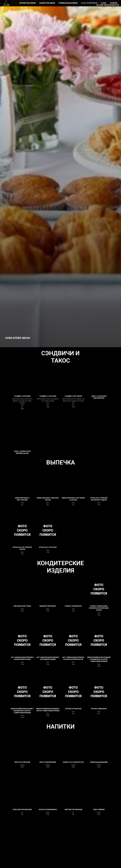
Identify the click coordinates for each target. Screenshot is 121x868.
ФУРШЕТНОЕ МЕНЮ (28, 3)
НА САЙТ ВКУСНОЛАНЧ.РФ (108, 5)
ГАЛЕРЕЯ (114, 3)
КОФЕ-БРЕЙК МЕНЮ (89, 3)
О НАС (104, 3)
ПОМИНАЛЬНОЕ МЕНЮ (68, 3)
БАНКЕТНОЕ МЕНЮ (47, 3)
